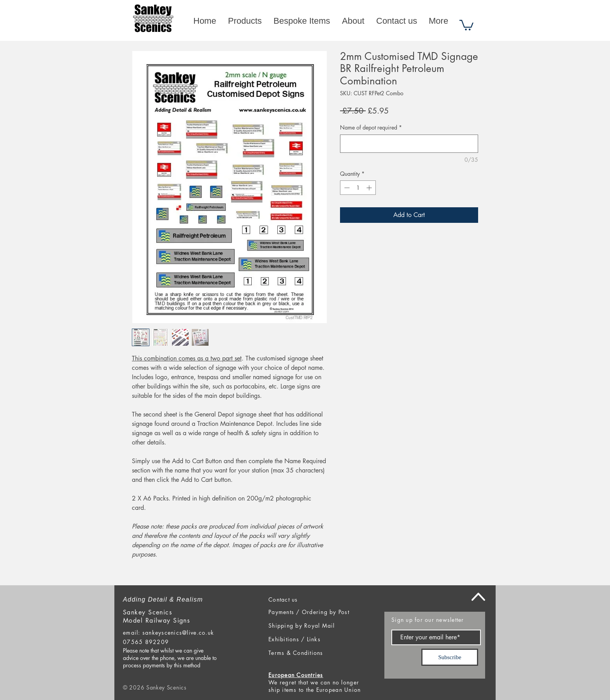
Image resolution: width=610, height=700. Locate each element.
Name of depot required (371, 127)
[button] (466, 24)
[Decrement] (346, 188)
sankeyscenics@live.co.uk (178, 633)
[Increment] (370, 188)
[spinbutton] (358, 188)
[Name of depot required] (409, 144)
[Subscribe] (450, 657)
